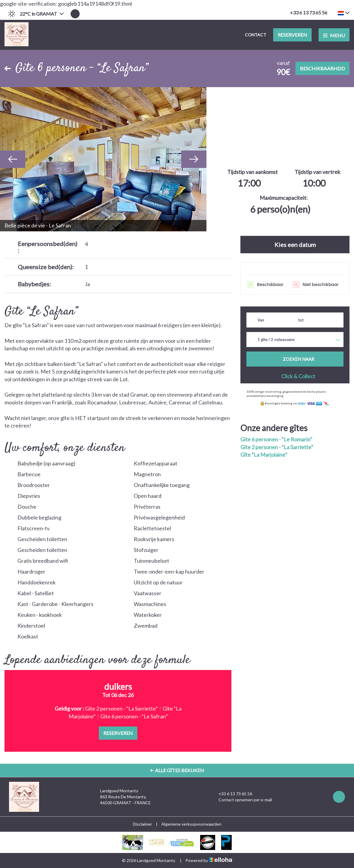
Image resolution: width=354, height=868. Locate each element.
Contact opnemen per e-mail (242, 800)
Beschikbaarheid (322, 68)
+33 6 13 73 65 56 (232, 794)
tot (301, 320)
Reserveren (292, 35)
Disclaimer (142, 824)
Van (261, 320)
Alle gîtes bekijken (177, 770)
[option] (103, 159)
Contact (256, 35)
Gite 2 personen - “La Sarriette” (277, 447)
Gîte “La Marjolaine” (264, 455)
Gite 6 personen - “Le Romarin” (276, 439)
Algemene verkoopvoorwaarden (191, 824)
